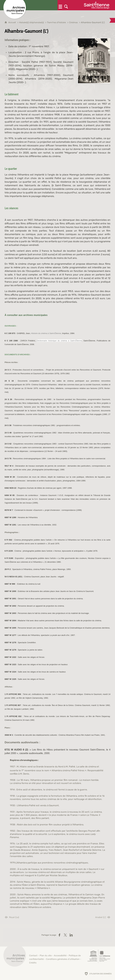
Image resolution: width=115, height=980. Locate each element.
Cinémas (73, 22)
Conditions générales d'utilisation (63, 959)
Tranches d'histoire (56, 22)
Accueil (12, 22)
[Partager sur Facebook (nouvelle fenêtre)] (59, 935)
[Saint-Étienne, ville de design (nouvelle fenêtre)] (99, 956)
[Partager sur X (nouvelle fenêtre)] (65, 935)
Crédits (33, 963)
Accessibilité (60, 956)
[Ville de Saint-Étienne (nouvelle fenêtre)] (97, 5)
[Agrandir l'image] (94, 61)
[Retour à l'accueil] (15, 957)
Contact (33, 956)
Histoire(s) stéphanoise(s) (31, 22)
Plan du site (46, 956)
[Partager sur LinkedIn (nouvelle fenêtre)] (71, 935)
